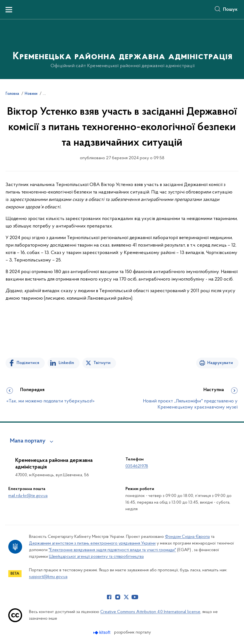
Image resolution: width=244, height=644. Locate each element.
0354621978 (137, 466)
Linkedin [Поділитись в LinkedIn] (66, 363)
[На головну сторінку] (122, 49)
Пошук (230, 10)
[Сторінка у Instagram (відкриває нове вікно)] (118, 597)
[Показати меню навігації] (9, 10)
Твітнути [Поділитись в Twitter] (102, 363)
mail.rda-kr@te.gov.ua (28, 496)
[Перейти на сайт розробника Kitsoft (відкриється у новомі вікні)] (102, 633)
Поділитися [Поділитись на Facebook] (28, 363)
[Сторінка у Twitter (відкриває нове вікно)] (126, 597)
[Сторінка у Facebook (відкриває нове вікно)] (109, 597)
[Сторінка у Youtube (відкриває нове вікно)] (135, 597)
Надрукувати (220, 363)
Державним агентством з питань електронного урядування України (92, 543)
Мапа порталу (28, 441)
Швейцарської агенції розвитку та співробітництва (96, 557)
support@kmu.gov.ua (48, 577)
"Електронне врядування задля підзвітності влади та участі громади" (112, 550)
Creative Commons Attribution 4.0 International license (150, 612)
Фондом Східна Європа (187, 537)
